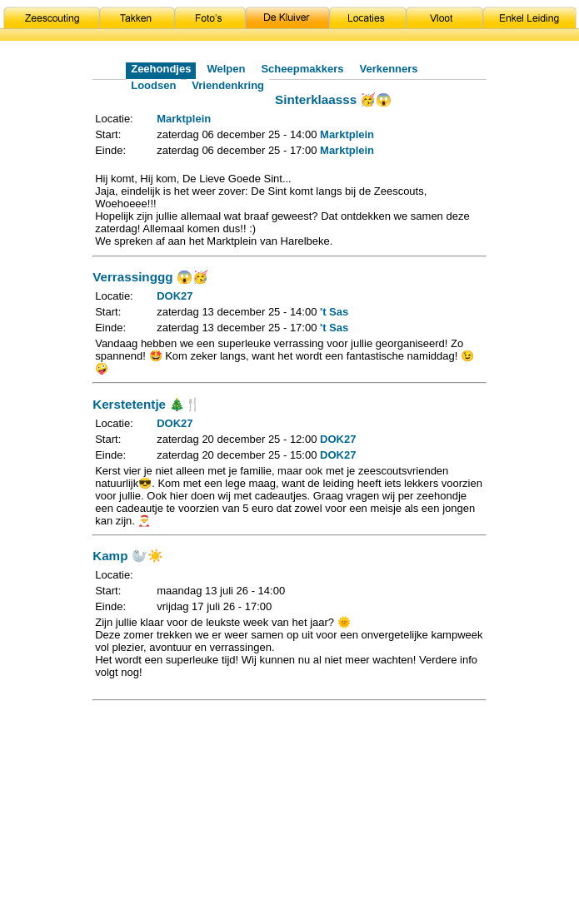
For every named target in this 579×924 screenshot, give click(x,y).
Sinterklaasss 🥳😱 (333, 99)
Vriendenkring (228, 85)
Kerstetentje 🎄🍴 (147, 404)
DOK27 (175, 296)
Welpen (226, 69)
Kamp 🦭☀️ (127, 556)
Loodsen (153, 85)
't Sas (334, 312)
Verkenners (388, 69)
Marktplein (184, 119)
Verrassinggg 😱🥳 (150, 277)
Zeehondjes (161, 69)
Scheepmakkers (302, 69)
